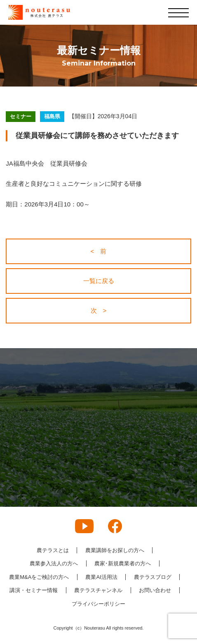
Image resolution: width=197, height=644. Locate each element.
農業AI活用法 (101, 577)
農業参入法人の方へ (54, 563)
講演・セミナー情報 (34, 590)
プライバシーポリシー (98, 604)
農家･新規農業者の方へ (123, 563)
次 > (99, 310)
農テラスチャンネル (98, 590)
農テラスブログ (153, 577)
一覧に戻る (99, 281)
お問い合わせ (155, 590)
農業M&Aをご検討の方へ (39, 577)
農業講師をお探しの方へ (115, 550)
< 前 (99, 251)
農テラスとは (53, 550)
